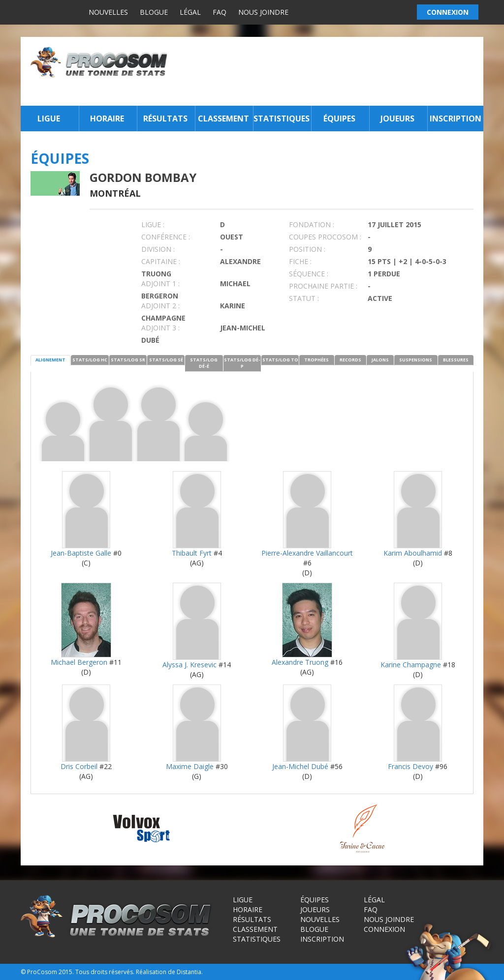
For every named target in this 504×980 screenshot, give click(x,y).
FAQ (220, 12)
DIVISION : (158, 249)
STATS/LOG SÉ (166, 360)
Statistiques (281, 119)
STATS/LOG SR (128, 360)
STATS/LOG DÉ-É (204, 363)
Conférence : (166, 237)
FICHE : (300, 261)
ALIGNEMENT (50, 360)
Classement (223, 119)
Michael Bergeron (79, 662)
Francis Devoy (410, 766)
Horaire (107, 119)
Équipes (339, 119)
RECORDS (350, 360)
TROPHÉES (316, 360)
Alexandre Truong (300, 662)
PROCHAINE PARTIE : (323, 286)
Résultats (165, 119)
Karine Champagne (411, 665)
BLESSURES (456, 360)
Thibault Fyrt (192, 553)
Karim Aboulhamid (413, 553)
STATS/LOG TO (280, 360)
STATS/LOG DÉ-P (242, 363)
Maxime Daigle (190, 766)
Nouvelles (108, 12)
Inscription (456, 119)
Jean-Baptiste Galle (81, 553)
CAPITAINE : (161, 261)
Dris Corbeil (79, 766)
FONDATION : (312, 224)
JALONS (380, 360)
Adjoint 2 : (160, 306)
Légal (190, 12)
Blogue (154, 12)
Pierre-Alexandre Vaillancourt (307, 553)
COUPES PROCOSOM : (325, 237)
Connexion (384, 929)
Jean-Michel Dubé (300, 766)
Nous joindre (263, 12)
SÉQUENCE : (309, 274)
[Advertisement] (328, 71)
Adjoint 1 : (160, 283)
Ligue (49, 119)
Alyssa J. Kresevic (189, 665)
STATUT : (304, 298)
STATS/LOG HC (90, 360)
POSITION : (307, 249)
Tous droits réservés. (105, 972)
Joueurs (397, 119)
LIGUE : (153, 224)
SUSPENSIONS (416, 360)
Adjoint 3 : (160, 328)
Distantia (189, 972)
